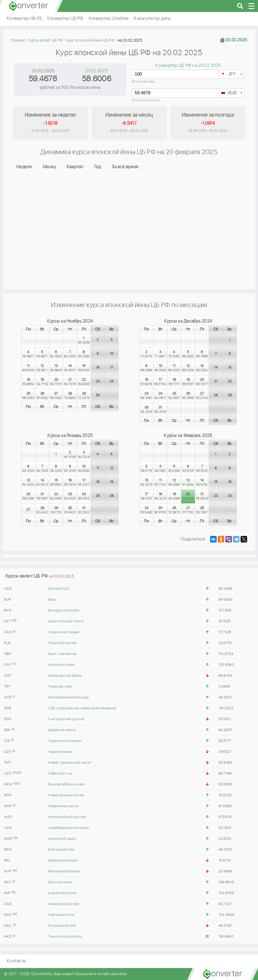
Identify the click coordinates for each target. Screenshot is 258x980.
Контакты (16, 961)
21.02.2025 (96, 71)
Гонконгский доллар (65, 937)
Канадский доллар (63, 904)
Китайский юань (61, 665)
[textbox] (231, 74)
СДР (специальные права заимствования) (82, 708)
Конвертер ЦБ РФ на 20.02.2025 (188, 66)
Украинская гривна (64, 632)
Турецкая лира (60, 687)
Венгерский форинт (64, 871)
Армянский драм (62, 839)
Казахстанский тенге (65, 621)
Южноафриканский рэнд (68, 697)
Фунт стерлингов (62, 654)
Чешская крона (60, 752)
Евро (52, 600)
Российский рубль (146, 100)
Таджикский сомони (65, 741)
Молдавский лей (62, 926)
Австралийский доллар (67, 817)
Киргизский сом (61, 915)
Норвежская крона (63, 806)
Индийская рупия (62, 893)
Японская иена (143, 82)
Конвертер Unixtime (109, 19)
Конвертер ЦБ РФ (65, 19)
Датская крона (60, 882)
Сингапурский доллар (66, 719)
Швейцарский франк (65, 676)
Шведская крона (62, 730)
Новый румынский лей (66, 795)
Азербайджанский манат (69, 828)
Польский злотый (62, 643)
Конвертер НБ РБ (24, 19)
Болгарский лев (61, 850)
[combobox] (231, 74)
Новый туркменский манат (70, 763)
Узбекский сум (60, 774)
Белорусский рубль (64, 611)
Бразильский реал (63, 861)
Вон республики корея (66, 784)
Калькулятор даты (152, 19)
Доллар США (59, 589)
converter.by (29, 6)
